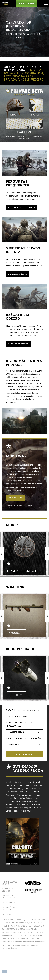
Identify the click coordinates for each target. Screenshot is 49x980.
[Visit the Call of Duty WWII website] (6, 3)
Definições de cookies (9, 908)
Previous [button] (2, 554)
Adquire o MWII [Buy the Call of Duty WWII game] (27, 3)
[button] (4, 971)
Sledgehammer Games (33, 895)
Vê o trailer (15, 498)
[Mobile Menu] (46, 3)
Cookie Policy (10, 903)
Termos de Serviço (8, 890)
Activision (33, 884)
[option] (24, 554)
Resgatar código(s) (19, 344)
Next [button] (47, 554)
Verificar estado (18, 274)
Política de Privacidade (9, 897)
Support (7, 914)
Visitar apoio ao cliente (22, 207)
